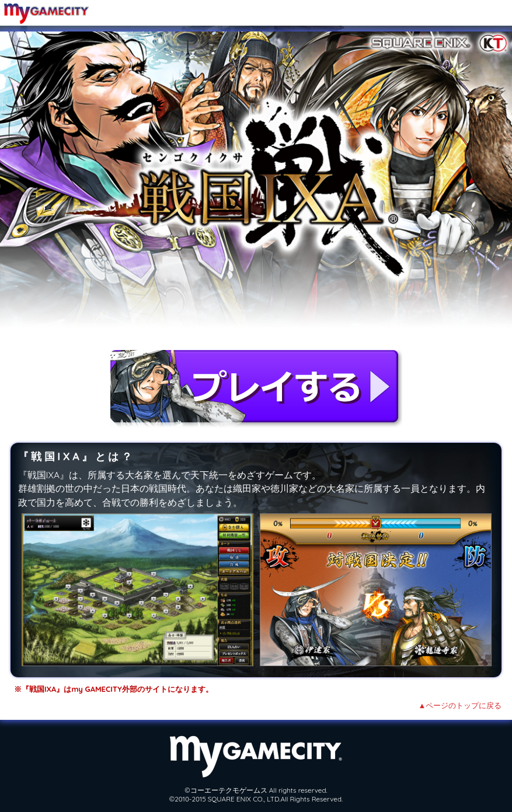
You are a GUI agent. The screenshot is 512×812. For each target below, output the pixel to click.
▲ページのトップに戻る (460, 705)
